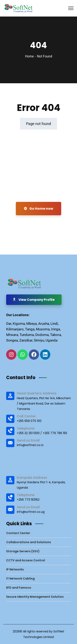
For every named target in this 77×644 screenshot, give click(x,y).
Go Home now (38, 209)
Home (29, 56)
